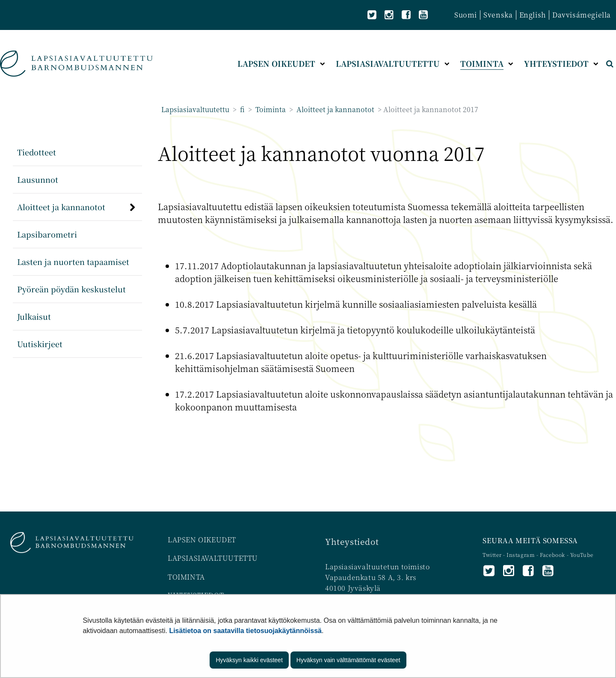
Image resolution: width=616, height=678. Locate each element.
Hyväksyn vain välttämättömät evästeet (348, 660)
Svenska (498, 15)
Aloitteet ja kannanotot (335, 109)
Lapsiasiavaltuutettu (195, 109)
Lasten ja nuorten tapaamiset (73, 262)
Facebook (552, 555)
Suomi (466, 15)
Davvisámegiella (582, 15)
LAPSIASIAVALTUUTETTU (213, 558)
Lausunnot (38, 179)
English (533, 15)
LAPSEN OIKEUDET (202, 540)
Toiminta (270, 109)
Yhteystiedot (352, 541)
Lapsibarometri (47, 234)
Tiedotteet (37, 152)
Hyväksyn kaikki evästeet (249, 660)
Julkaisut (34, 316)
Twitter (493, 555)
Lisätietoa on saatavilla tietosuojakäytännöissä (245, 631)
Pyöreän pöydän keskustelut (71, 289)
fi (241, 109)
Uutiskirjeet (40, 344)
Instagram (521, 555)
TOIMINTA (186, 577)
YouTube (582, 555)
